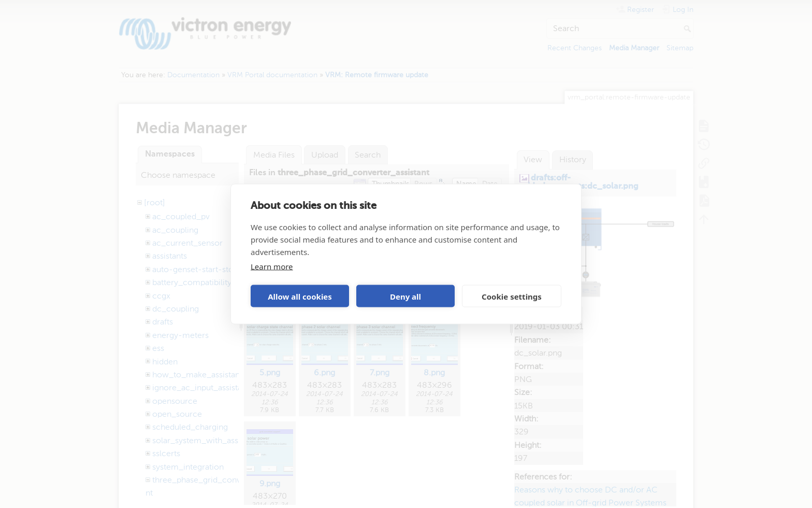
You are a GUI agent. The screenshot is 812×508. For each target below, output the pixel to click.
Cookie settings (512, 296)
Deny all (405, 296)
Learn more (272, 266)
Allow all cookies (300, 296)
